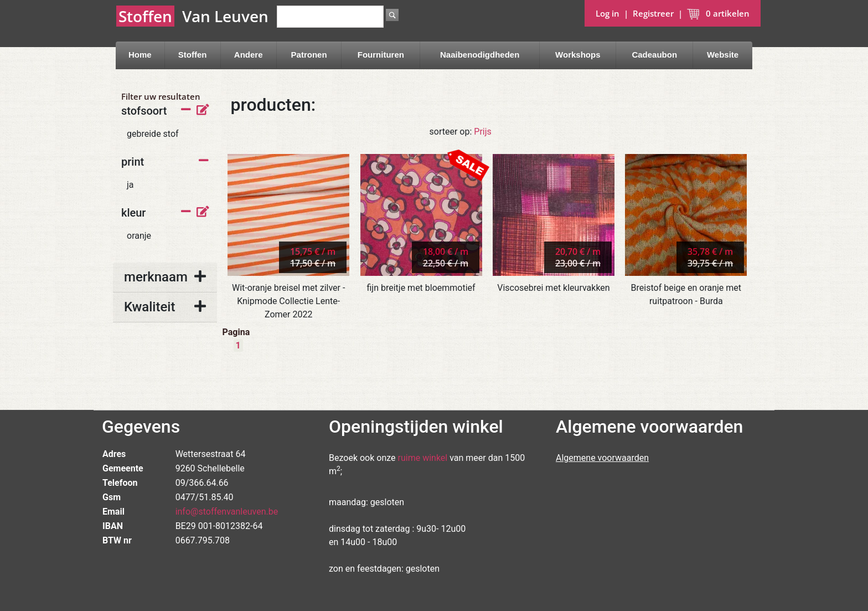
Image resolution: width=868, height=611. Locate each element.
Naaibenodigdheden (480, 55)
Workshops (578, 55)
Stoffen (193, 55)
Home (140, 55)
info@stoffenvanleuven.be (227, 512)
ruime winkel (423, 458)
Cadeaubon (654, 55)
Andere (249, 55)
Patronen (309, 55)
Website (723, 55)
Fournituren (381, 55)
